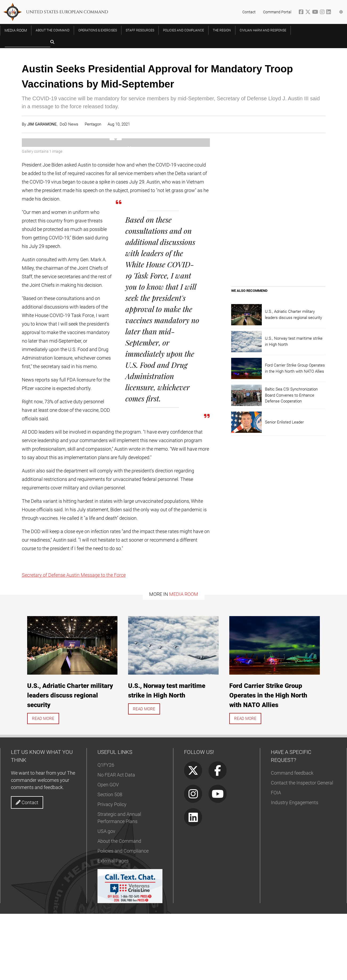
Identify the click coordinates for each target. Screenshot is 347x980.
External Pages (113, 927)
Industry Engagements (295, 869)
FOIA (276, 859)
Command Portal (277, 12)
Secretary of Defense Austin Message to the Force (74, 641)
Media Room (184, 660)
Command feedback (292, 839)
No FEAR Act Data (116, 841)
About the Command (119, 907)
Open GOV (108, 851)
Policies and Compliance (123, 917)
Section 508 (110, 861)
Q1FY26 (106, 831)
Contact (249, 12)
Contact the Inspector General (302, 849)
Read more (43, 784)
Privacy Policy (112, 871)
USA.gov (106, 897)
